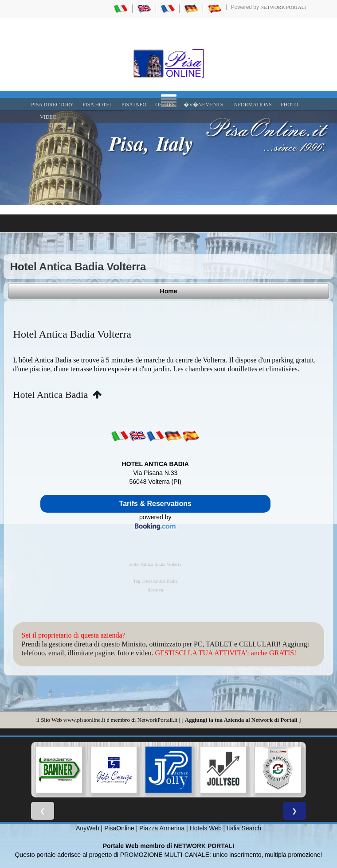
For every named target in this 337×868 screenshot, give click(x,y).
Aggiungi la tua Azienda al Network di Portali (241, 720)
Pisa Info (134, 105)
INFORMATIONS (252, 105)
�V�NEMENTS (203, 105)
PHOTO (290, 105)
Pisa (110, 828)
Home (169, 291)
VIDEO (48, 117)
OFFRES (165, 105)
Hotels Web (206, 828)
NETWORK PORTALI (204, 846)
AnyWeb (88, 828)
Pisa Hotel (98, 105)
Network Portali (283, 7)
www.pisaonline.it (84, 720)
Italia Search (244, 828)
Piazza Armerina (162, 828)
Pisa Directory (52, 105)
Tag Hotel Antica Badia (155, 581)
